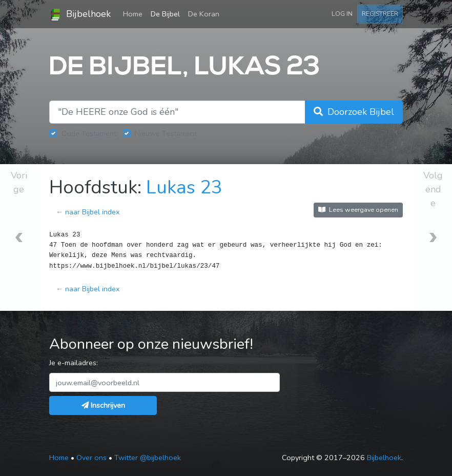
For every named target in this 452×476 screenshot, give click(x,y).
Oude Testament (89, 133)
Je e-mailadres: (74, 363)
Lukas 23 (184, 187)
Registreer (380, 14)
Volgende (433, 189)
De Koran (204, 14)
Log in (342, 14)
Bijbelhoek (80, 14)
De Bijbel (165, 14)
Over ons (91, 458)
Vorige (19, 182)
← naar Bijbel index (88, 212)
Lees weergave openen (358, 210)
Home (135, 13)
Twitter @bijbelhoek (148, 458)
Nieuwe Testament (166, 133)
